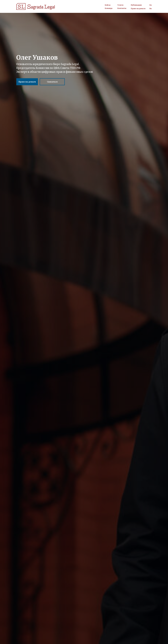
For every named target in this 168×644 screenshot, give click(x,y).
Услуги (120, 5)
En (151, 5)
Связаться (52, 82)
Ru (151, 9)
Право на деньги (138, 9)
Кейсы (108, 5)
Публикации (136, 5)
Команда (109, 8)
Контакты (122, 8)
